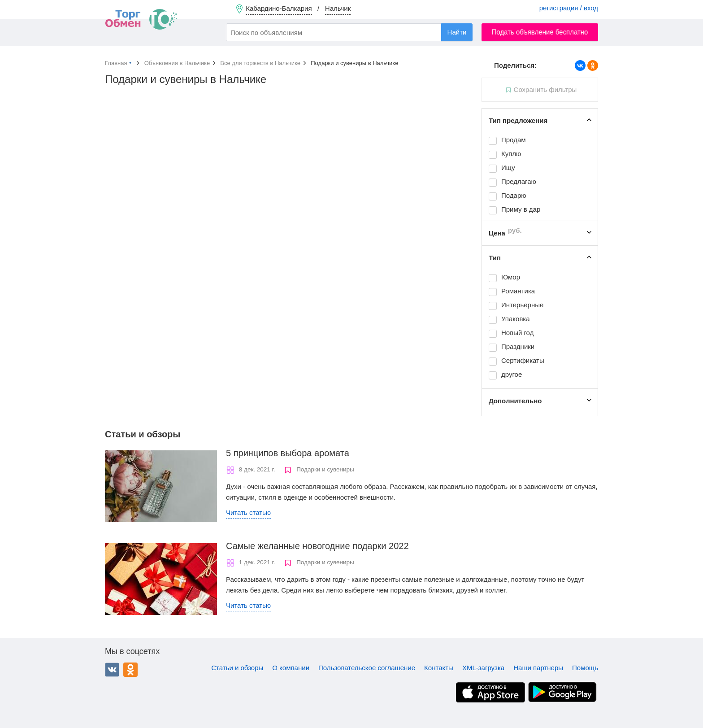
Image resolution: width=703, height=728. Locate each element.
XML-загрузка (483, 668)
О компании (291, 668)
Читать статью (248, 512)
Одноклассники (130, 670)
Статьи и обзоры (237, 668)
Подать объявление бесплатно (540, 32)
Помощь (585, 668)
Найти (457, 32)
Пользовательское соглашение (367, 668)
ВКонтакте (112, 670)
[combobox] (349, 32)
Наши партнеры (538, 668)
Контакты (439, 668)
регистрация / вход (569, 8)
